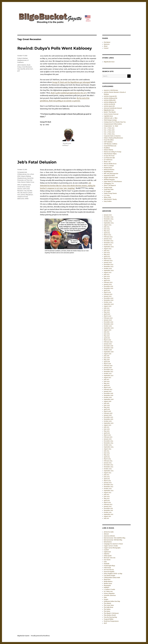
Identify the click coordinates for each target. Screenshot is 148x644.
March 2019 (107, 340)
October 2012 (108, 489)
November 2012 (108, 487)
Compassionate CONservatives (113, 124)
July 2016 (107, 403)
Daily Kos (107, 554)
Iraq (19, 69)
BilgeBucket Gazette (23, 636)
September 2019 (109, 328)
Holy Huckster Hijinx (110, 154)
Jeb (21, 193)
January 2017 (108, 391)
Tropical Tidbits (109, 619)
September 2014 (109, 447)
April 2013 (107, 479)
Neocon (25, 193)
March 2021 (107, 292)
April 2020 (107, 314)
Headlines (107, 148)
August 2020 (108, 306)
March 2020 (107, 316)
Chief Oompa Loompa (110, 120)
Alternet (106, 534)
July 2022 (107, 274)
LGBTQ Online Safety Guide (112, 578)
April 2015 (107, 433)
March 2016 (107, 411)
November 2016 (109, 395)
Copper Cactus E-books (111, 546)
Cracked (106, 550)
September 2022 (109, 270)
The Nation (107, 609)
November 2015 (108, 419)
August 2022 (108, 272)
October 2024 (108, 221)
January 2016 (108, 415)
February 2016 (108, 413)
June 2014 (107, 453)
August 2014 (108, 449)
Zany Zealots (108, 201)
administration (22, 65)
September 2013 (109, 471)
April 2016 (107, 409)
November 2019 (109, 324)
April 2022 (107, 280)
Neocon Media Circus (28, 182)
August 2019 (108, 330)
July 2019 (107, 332)
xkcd (105, 623)
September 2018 (109, 352)
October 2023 (108, 245)
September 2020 (109, 304)
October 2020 (108, 302)
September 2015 (109, 423)
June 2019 (107, 334)
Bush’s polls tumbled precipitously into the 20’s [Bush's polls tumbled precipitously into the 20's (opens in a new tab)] (69, 93)
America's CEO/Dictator (111, 90)
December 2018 (108, 346)
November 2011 (108, 510)
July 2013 (106, 475)
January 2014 (108, 463)
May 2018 (107, 360)
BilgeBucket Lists (109, 110)
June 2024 (107, 229)
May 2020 (107, 312)
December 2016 (108, 393)
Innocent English (109, 572)
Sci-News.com (108, 591)
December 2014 (108, 441)
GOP (24, 189)
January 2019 (108, 344)
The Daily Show (108, 607)
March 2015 (107, 435)
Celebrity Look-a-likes (111, 118)
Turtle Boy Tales (109, 189)
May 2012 (107, 499)
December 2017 (108, 370)
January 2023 (108, 263)
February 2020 (108, 318)
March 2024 (107, 235)
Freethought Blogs (109, 566)
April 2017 (107, 386)
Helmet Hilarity (108, 150)
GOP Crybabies (108, 142)
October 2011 (108, 512)
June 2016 (107, 405)
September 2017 (109, 376)
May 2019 (107, 336)
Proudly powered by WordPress (40, 636)
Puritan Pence (108, 168)
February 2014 (108, 461)
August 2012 (108, 493)
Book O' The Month (110, 112)
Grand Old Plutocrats (110, 146)
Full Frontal (107, 568)
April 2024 (107, 233)
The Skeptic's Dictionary (111, 613)
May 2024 (107, 231)
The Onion (107, 611)
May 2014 (107, 455)
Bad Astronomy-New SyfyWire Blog (115, 538)
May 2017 (107, 384)
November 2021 (108, 288)
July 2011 (106, 518)
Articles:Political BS (110, 100)
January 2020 (108, 320)
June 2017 (107, 382)
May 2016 (107, 407)
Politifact (107, 587)
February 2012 (108, 504)
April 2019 (107, 338)
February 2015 (108, 437)
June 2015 (107, 429)
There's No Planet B (110, 186)
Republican (29, 195)
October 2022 (108, 269)
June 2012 (107, 497)
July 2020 (107, 308)
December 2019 (108, 322)
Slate (105, 597)
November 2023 (109, 243)
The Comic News (109, 605)
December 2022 (109, 265)
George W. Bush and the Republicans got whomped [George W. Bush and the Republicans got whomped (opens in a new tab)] (71, 82)
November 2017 (108, 372)
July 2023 (107, 251)
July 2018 (107, 356)
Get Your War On (109, 570)
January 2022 (108, 284)
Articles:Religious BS (110, 102)
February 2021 (108, 294)
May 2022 (107, 278)
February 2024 (108, 237)
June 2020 (107, 310)
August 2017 (108, 378)
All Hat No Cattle (109, 532)
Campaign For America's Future (113, 544)
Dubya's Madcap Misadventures (113, 138)
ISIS (18, 193)
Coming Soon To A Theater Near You (115, 122)
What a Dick (107, 197)
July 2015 (107, 427)
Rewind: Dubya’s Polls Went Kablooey (55, 48)
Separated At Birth (109, 176)
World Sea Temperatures (111, 621)
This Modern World (110, 615)
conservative (21, 187)
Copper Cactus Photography (112, 548)
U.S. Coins (107, 195)
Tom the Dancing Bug (110, 617)
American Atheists (109, 536)
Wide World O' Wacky (110, 199)
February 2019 (108, 342)
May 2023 (107, 255)
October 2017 (108, 374)
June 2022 (107, 276)
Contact (106, 48)
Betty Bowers (108, 542)
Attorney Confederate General (113, 108)
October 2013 (108, 469)
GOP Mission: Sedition (111, 144)
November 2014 (108, 443)
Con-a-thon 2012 (109, 128)
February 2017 (108, 389)
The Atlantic (108, 603)
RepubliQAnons (108, 172)
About (106, 46)
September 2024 (109, 223)
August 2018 (108, 354)
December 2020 (109, 298)
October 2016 (108, 397)
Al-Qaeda (24, 185)
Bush (29, 65)
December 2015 (108, 417)
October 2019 (108, 326)
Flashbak (107, 564)
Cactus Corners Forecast (111, 114)
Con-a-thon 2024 (109, 134)
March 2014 (107, 459)
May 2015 (107, 431)
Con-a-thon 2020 (109, 132)
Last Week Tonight (109, 576)
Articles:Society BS (109, 104)
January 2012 (108, 506)
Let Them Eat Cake (109, 158)
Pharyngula (107, 586)
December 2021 (108, 286)
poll (19, 71)
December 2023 (108, 241)
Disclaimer (107, 42)
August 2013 (107, 473)
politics (23, 195)
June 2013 (107, 477)
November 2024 (109, 219)
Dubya (19, 67)
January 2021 (108, 296)
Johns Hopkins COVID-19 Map (113, 574)
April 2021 (107, 290)
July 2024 (107, 227)
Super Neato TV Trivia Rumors (113, 182)
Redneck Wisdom (109, 170)
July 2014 (107, 451)
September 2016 (109, 399)
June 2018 (107, 358)
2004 (19, 185)
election (20, 189)
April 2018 (107, 362)
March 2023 (107, 259)
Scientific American (110, 595)
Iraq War (23, 69)
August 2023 (108, 249)
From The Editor (109, 140)
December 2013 (108, 465)
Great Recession (27, 67)
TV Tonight (107, 191)
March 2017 (107, 387)
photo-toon (29, 69)
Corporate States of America (112, 136)
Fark (105, 562)
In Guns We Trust (109, 156)
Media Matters (108, 582)
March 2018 (107, 364)
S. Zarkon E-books (109, 589)
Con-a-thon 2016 (109, 130)
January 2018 (108, 368)
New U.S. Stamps (109, 166)
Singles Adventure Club (111, 178)
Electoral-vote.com (110, 558)
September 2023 (109, 247)
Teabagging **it (109, 184)
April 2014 (107, 457)
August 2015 (108, 425)
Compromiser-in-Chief (111, 126)
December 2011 (108, 508)
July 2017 (107, 380)
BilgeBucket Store (109, 62)
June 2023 (107, 253)
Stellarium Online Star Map (112, 601)
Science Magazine (109, 593)
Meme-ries (107, 162)
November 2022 (109, 267)
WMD (27, 199)
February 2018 (108, 366)
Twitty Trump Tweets (110, 193)
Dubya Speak (108, 556)
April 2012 (107, 501)
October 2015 (108, 421)
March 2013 (107, 481)
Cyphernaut (107, 552)
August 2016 (108, 401)
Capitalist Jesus (108, 116)
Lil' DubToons (108, 160)
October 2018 (108, 350)
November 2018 (108, 348)
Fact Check (107, 560)
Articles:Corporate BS (110, 96)
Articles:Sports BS (109, 106)
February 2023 (108, 261)
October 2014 (108, 445)
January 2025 (108, 215)
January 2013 (108, 483)
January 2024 (108, 239)
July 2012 (107, 495)
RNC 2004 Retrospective (111, 174)
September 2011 (109, 514)
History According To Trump (113, 152)
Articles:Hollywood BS (111, 98)
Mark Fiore (107, 580)
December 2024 (109, 217)
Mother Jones (108, 584)
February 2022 (108, 282)
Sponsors (107, 44)
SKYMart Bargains (109, 180)
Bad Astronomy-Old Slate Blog (113, 540)
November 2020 (109, 300)
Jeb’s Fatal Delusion (37, 162)
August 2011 (107, 516)
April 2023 (107, 257)
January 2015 (108, 439)
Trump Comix (108, 187)
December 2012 (108, 485)
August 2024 (108, 225)
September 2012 (109, 491)
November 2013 (108, 467)
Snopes (106, 599)
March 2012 (107, 502)
